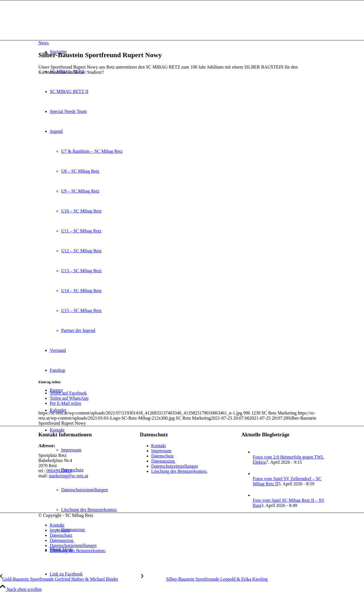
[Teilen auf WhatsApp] (69, 398)
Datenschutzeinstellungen (175, 466)
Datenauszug (164, 461)
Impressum (161, 451)
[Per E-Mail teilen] (65, 403)
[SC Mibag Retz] (81, 27)
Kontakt (159, 446)
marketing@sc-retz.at (69, 476)
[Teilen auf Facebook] (68, 393)
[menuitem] (188, 525)
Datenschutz (163, 456)
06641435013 (59, 471)
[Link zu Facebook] (66, 574)
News (44, 43)
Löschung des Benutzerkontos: (179, 471)
